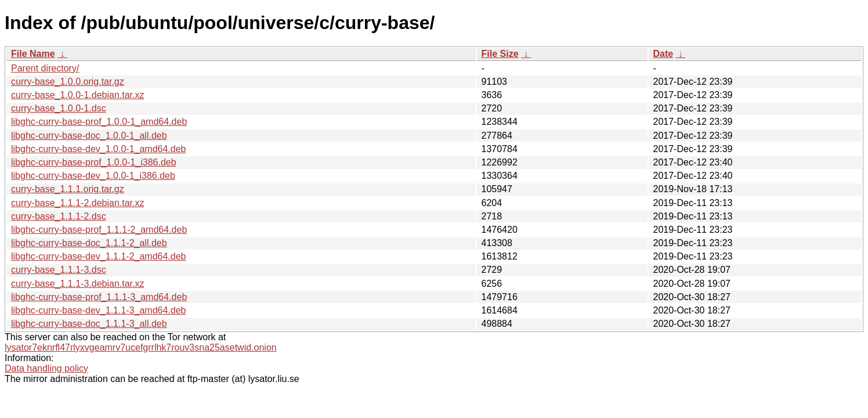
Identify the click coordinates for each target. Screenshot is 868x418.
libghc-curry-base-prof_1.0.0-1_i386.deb (94, 162)
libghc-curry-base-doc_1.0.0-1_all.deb (89, 136)
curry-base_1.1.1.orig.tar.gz (68, 189)
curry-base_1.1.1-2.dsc (59, 216)
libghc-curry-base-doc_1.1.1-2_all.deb (89, 243)
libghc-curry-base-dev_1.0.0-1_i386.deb (93, 176)
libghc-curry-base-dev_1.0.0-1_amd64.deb (99, 149)
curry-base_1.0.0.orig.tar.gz (68, 82)
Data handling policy (46, 368)
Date (663, 54)
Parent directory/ (45, 68)
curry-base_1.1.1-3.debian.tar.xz (77, 284)
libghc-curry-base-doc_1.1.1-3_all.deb (89, 324)
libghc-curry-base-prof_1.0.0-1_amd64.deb (99, 122)
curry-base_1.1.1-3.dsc (59, 270)
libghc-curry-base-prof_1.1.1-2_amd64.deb (99, 230)
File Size (500, 54)
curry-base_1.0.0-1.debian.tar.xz (77, 95)
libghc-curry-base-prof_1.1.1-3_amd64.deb (99, 297)
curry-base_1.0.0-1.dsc (59, 108)
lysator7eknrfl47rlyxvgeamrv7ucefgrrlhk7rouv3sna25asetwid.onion (141, 347)
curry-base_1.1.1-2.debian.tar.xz (77, 203)
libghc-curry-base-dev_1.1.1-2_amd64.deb (99, 256)
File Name (33, 54)
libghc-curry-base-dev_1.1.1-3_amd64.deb (99, 310)
